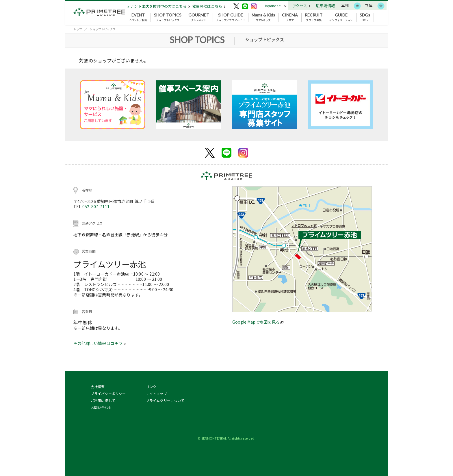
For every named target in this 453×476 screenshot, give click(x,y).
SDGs (365, 17)
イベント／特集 (138, 17)
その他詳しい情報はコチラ (100, 343)
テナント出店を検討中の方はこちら (158, 6)
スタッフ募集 (314, 17)
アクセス (301, 6)
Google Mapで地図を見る (258, 322)
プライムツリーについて (165, 400)
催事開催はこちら (209, 6)
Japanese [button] (272, 6)
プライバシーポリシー (108, 393)
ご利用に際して (103, 400)
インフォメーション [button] (341, 17)
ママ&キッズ (263, 17)
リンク (151, 386)
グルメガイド (199, 17)
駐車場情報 (325, 6)
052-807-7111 (96, 206)
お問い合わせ (101, 407)
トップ (78, 29)
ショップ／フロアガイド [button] (230, 17)
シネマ (290, 17)
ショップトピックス (168, 17)
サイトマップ (156, 393)
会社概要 (98, 386)
